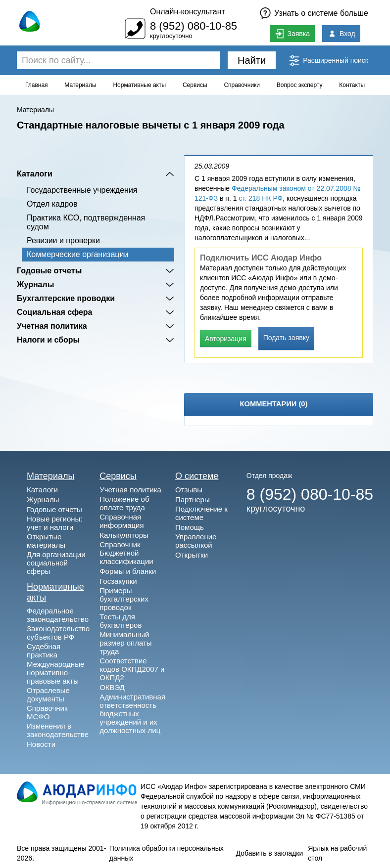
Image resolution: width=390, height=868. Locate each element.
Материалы (80, 85)
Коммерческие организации (77, 254)
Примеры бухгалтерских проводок (124, 599)
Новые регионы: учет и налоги (55, 523)
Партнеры (193, 499)
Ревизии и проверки (63, 240)
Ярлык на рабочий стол (337, 853)
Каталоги (35, 174)
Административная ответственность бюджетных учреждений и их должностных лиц (132, 714)
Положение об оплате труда (124, 503)
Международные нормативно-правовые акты (55, 673)
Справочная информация (122, 521)
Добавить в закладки (270, 853)
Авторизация (226, 339)
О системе (197, 476)
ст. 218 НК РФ (261, 198)
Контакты (352, 85)
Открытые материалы (46, 541)
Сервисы (195, 85)
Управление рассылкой (196, 541)
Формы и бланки (128, 571)
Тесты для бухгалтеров (121, 621)
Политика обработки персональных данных (167, 853)
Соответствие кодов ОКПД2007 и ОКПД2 (132, 669)
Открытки (192, 555)
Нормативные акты (139, 85)
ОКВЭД (112, 687)
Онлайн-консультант (188, 12)
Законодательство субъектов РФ (58, 633)
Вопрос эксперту (300, 85)
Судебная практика (44, 651)
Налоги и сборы (48, 340)
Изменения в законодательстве (58, 730)
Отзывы (189, 490)
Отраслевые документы (48, 694)
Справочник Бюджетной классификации (126, 553)
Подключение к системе (201, 513)
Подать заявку (286, 338)
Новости (41, 744)
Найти (252, 60)
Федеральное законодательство (58, 615)
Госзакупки (118, 581)
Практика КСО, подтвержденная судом (86, 222)
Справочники (242, 85)
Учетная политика (52, 326)
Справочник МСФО (47, 712)
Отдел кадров (52, 204)
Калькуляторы (124, 535)
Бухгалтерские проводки (66, 298)
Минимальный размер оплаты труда (125, 643)
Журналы (35, 284)
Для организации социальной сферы (56, 563)
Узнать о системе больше (321, 13)
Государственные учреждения (82, 190)
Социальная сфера (55, 312)
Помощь (190, 527)
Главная (37, 85)
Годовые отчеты (49, 271)
